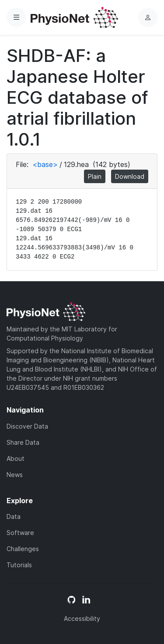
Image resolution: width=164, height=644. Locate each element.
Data (14, 516)
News (15, 475)
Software (20, 533)
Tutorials (19, 565)
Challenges (23, 549)
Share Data (23, 442)
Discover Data (27, 426)
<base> (45, 164)
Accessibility (82, 618)
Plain (95, 176)
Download (130, 176)
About (16, 458)
